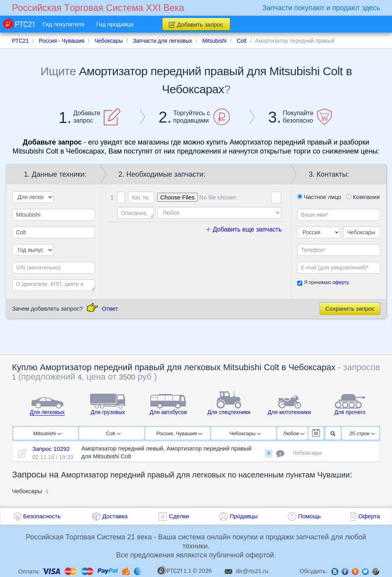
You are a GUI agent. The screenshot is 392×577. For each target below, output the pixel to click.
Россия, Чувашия (179, 433)
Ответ (110, 308)
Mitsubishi (47, 433)
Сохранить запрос (350, 308)
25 (362, 433)
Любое (294, 433)
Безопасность (42, 516)
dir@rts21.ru (252, 571)
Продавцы (244, 516)
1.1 (174, 570)
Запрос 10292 (51, 449)
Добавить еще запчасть (244, 229)
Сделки (179, 516)
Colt (113, 433)
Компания (363, 197)
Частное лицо (319, 197)
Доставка (115, 516)
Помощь (309, 516)
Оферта (369, 516)
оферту (340, 282)
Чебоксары (245, 433)
